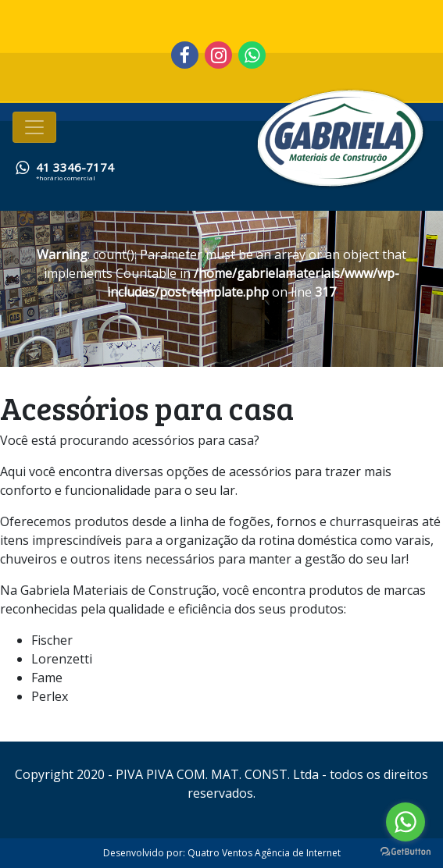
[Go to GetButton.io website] (405, 852)
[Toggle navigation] (34, 127)
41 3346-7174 (75, 167)
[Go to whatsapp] (405, 822)
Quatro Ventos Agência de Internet (264, 853)
